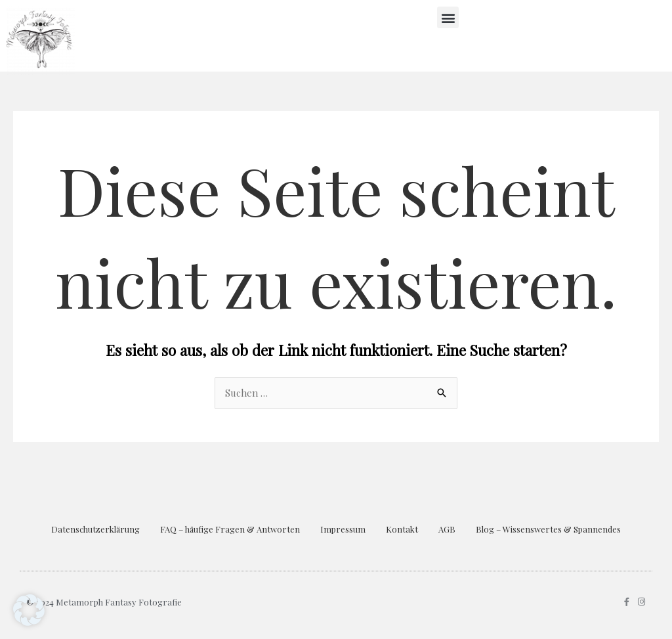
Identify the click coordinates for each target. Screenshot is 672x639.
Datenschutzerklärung (95, 529)
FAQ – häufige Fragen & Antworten (230, 529)
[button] (448, 17)
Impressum (343, 529)
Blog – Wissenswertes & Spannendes (548, 529)
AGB (447, 529)
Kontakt (402, 529)
